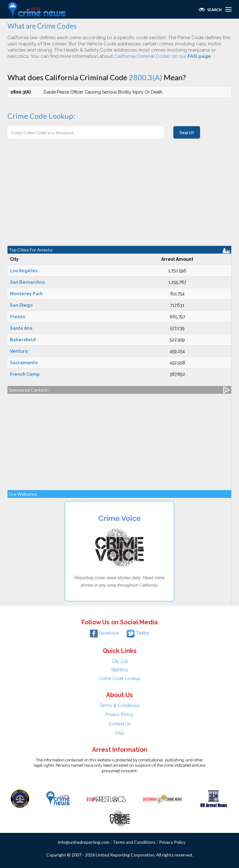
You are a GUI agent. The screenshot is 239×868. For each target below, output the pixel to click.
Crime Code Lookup (120, 678)
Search (187, 132)
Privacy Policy (119, 714)
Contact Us (120, 724)
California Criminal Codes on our (163, 56)
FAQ (120, 733)
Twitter (138, 633)
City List (120, 661)
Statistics (120, 670)
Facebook (105, 633)
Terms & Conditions (119, 705)
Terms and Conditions (134, 842)
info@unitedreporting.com (84, 842)
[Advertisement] (119, 199)
